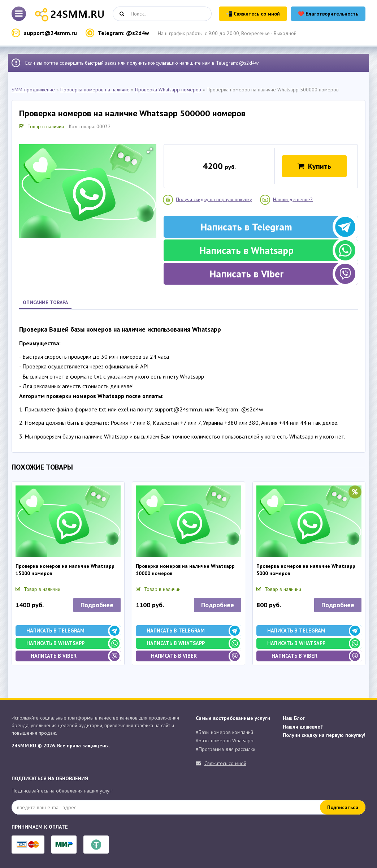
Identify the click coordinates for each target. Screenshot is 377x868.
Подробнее (97, 605)
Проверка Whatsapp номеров (168, 90)
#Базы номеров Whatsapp (225, 740)
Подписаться (343, 807)
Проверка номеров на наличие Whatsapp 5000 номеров (306, 570)
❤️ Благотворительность (328, 14)
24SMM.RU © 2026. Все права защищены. (61, 746)
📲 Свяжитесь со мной (253, 14)
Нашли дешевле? (293, 199)
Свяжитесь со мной (225, 763)
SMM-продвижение (33, 90)
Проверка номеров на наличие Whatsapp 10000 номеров (185, 570)
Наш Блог (294, 718)
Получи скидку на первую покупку (214, 199)
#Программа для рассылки (226, 749)
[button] (150, 151)
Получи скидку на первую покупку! (324, 735)
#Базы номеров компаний (224, 732)
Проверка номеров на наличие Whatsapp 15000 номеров (65, 570)
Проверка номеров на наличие (95, 90)
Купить (314, 166)
